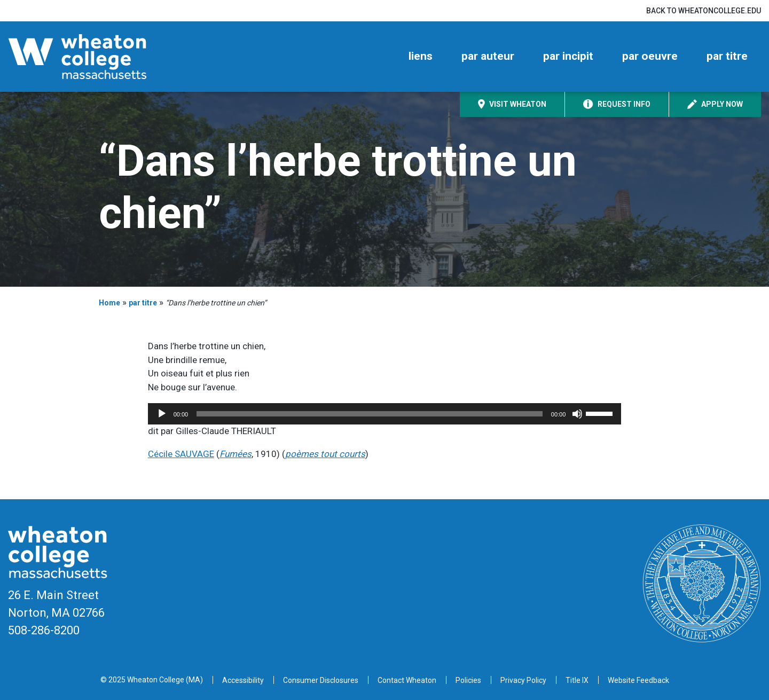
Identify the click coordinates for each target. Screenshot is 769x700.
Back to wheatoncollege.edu (704, 11)
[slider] (370, 414)
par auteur (488, 56)
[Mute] (577, 414)
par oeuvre (650, 56)
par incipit (568, 56)
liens (421, 56)
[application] (385, 414)
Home (109, 303)
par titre (727, 56)
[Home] (96, 57)
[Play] (162, 414)
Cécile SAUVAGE (181, 454)
